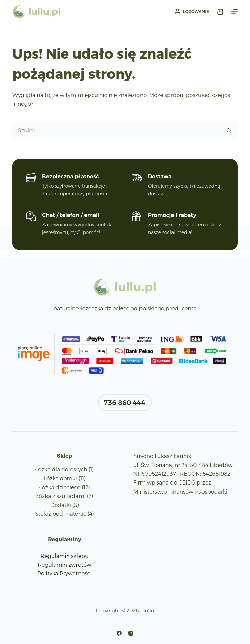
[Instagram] (131, 633)
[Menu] (235, 12)
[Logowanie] (192, 12)
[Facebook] (119, 633)
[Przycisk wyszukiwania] (229, 131)
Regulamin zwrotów (64, 565)
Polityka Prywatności (64, 574)
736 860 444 (125, 403)
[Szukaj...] (117, 131)
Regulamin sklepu (65, 556)
